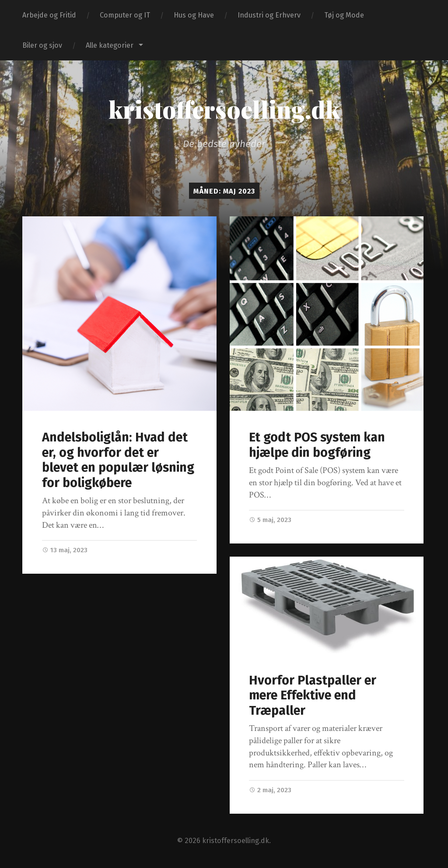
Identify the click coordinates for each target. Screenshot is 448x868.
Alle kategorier (110, 45)
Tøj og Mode (344, 15)
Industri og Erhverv (269, 15)
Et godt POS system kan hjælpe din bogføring (317, 445)
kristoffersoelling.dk (224, 109)
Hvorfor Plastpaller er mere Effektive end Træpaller (313, 695)
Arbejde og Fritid (49, 15)
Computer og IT (125, 15)
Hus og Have (194, 15)
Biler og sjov (42, 45)
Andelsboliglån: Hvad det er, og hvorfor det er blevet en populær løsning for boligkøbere (118, 460)
